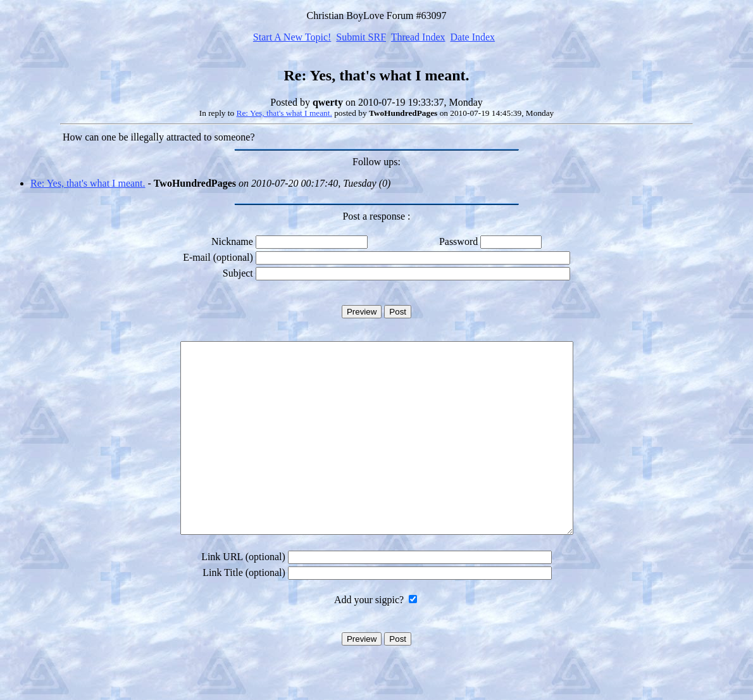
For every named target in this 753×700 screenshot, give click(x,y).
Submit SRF (361, 37)
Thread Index (418, 37)
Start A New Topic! (292, 37)
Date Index (472, 37)
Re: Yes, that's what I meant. (284, 113)
